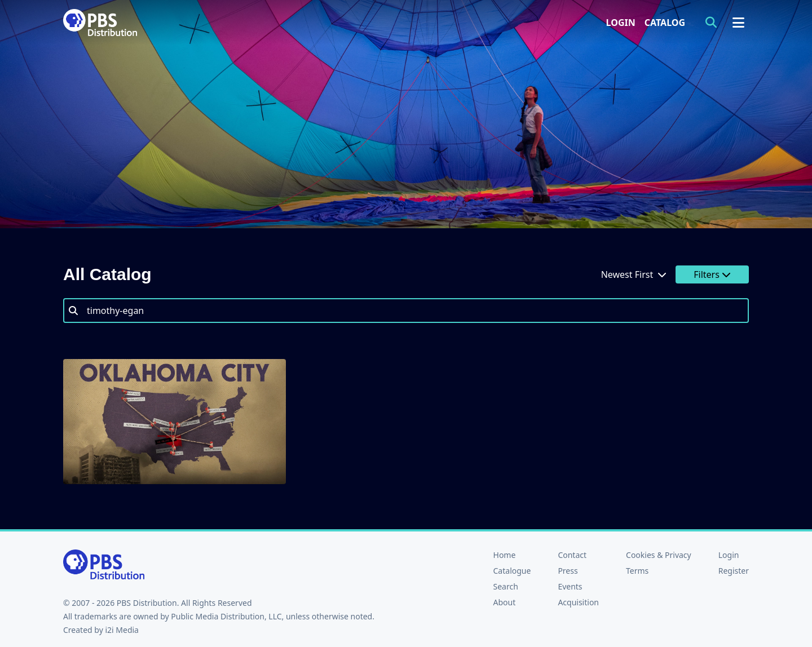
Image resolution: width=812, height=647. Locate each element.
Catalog (665, 23)
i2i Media (122, 630)
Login (621, 23)
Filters (712, 274)
